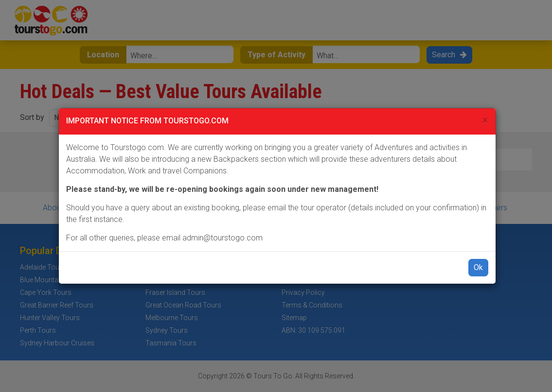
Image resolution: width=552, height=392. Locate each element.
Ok (478, 267)
